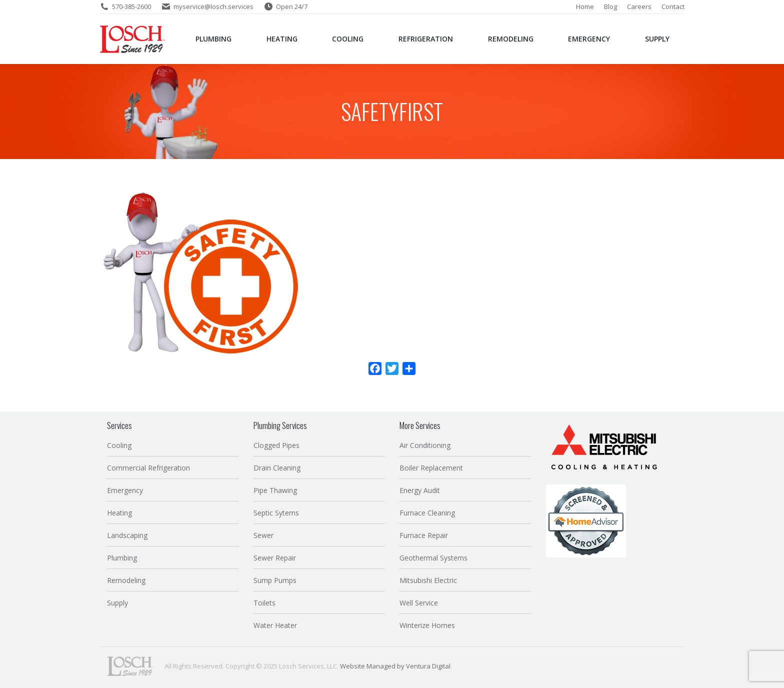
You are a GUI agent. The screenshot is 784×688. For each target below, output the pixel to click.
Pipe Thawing (275, 490)
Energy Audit (420, 490)
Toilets (264, 603)
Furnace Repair (424, 535)
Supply (117, 603)
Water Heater (275, 625)
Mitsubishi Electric (428, 580)
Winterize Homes (427, 625)
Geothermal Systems (433, 558)
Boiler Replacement (431, 468)
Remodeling (126, 580)
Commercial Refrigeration (148, 468)
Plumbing (122, 558)
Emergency (125, 490)
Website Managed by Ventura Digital (395, 666)
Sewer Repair (275, 558)
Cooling (119, 445)
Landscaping (127, 535)
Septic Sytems (276, 513)
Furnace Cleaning (427, 513)
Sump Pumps (275, 580)
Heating (119, 513)
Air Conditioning (425, 445)
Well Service (419, 603)
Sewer (263, 535)
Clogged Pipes (276, 445)
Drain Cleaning (277, 468)
